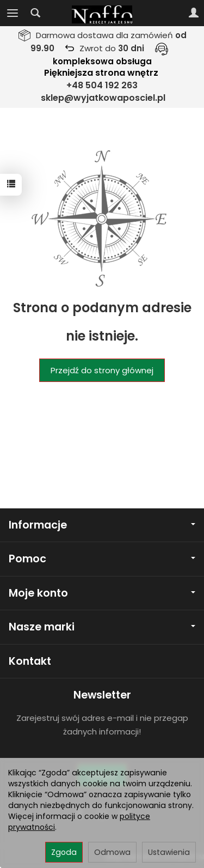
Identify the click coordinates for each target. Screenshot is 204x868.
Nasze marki (102, 627)
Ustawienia (169, 852)
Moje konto (102, 593)
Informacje (102, 525)
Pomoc (102, 559)
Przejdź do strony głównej (102, 370)
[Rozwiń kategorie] (13, 13)
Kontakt (30, 661)
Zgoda (64, 852)
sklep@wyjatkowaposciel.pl (103, 98)
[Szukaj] (35, 13)
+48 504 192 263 (102, 85)
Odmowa (112, 852)
